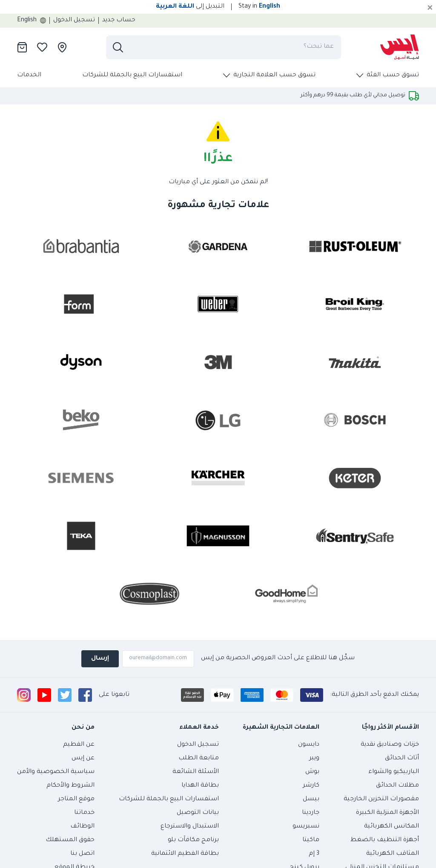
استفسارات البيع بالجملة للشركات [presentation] (132, 75)
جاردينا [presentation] (311, 813)
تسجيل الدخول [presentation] (74, 20)
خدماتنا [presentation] (84, 813)
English (32, 20)
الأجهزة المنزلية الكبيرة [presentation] (387, 813)
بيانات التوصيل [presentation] (198, 813)
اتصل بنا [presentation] (82, 854)
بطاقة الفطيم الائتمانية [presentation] (185, 854)
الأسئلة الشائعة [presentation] (196, 772)
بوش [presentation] (312, 772)
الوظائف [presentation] (82, 827)
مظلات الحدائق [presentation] (397, 786)
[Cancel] (430, 9)
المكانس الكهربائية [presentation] (392, 827)
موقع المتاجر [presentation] (76, 799)
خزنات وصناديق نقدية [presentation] (390, 745)
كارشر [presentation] (311, 786)
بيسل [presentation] (311, 799)
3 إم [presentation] (314, 854)
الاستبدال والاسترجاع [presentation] (190, 827)
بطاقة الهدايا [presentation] (200, 786)
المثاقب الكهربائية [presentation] (393, 854)
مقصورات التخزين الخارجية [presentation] (381, 799)
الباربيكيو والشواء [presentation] (394, 772)
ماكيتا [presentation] (311, 840)
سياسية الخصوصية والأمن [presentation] (56, 772)
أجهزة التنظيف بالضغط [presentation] (385, 840)
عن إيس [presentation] (83, 758)
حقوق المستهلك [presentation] (70, 840)
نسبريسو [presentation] (306, 827)
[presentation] (400, 47)
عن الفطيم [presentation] (79, 745)
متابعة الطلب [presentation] (199, 758)
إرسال (100, 659)
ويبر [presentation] (314, 758)
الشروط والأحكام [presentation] (70, 786)
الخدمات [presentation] (29, 75)
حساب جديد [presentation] (119, 20)
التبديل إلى (190, 7)
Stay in (259, 7)
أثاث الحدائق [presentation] (402, 758)
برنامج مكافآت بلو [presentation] (193, 840)
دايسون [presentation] (309, 745)
